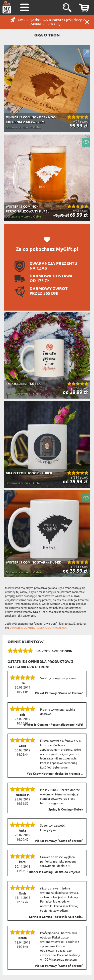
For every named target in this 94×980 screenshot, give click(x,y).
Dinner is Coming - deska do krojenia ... (56, 872)
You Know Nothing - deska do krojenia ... (55, 774)
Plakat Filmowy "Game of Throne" (59, 694)
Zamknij (87, 22)
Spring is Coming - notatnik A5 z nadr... (56, 917)
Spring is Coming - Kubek (66, 810)
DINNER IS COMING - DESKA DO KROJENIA (38, 628)
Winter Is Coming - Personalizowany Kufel (54, 725)
